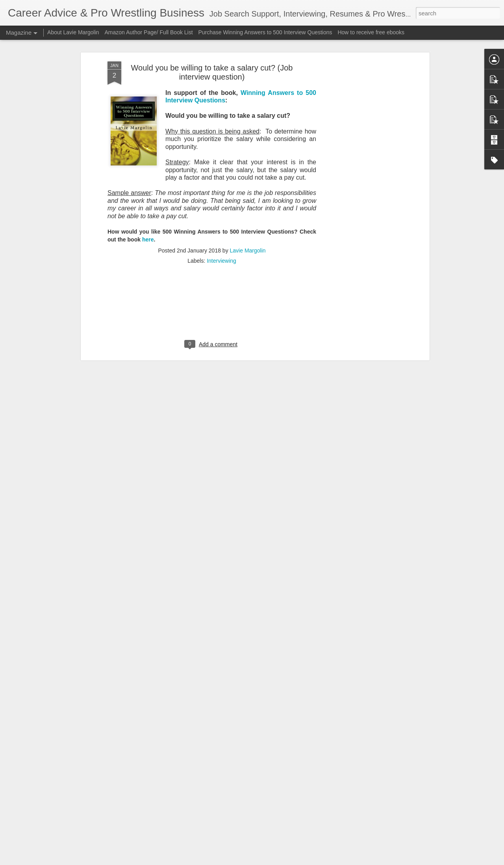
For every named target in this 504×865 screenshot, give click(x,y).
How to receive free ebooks (371, 32)
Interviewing (221, 177)
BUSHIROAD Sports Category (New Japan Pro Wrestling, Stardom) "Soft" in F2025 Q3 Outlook (239, 770)
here (148, 156)
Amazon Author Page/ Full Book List (148, 32)
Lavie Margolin (248, 167)
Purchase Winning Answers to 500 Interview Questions (265, 32)
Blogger (277, 861)
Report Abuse (300, 861)
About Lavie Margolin (73, 32)
